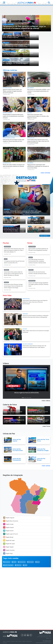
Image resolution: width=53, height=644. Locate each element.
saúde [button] (25, 626)
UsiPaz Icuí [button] (18, 626)
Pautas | (13, 641)
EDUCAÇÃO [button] (30, 623)
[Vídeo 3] (28, 441)
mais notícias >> (45, 279)
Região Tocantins (9, 611)
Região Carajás (8, 585)
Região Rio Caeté (9, 601)
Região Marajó (8, 598)
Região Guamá (8, 592)
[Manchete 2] (26, 62)
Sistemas (5, 643)
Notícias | (9, 641)
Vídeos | (24, 641)
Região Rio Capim (9, 604)
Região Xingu (8, 614)
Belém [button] (37, 623)
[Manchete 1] (24, 62)
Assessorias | (29, 641)
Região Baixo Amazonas (11, 582)
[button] (4, 3)
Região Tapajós (8, 608)
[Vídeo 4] (30, 441)
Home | (5, 641)
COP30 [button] (14, 623)
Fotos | (21, 641)
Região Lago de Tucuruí (11, 595)
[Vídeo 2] (25, 441)
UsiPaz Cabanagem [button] (8, 626)
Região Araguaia (9, 579)
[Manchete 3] (29, 62)
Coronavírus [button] (7, 623)
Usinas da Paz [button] (22, 623)
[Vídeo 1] (23, 441)
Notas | (17, 641)
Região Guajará (8, 588)
